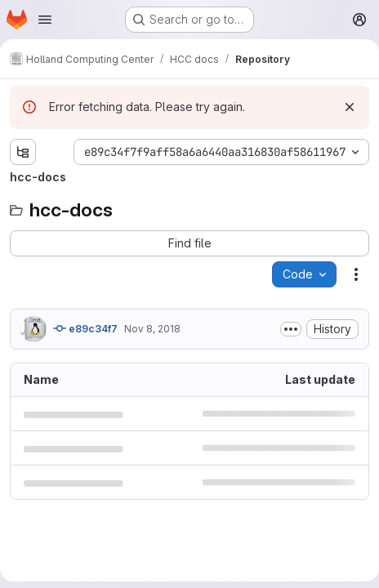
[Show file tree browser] (23, 152)
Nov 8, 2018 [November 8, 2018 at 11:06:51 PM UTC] (152, 329)
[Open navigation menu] (45, 20)
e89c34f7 (85, 328)
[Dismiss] (350, 107)
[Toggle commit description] (291, 329)
